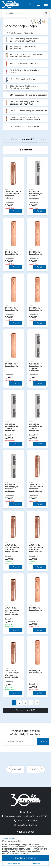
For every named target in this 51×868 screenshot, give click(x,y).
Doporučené (10, 139)
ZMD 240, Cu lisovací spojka (11, 253)
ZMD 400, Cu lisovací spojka (11, 309)
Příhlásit (43, 742)
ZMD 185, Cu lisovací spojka (35, 672)
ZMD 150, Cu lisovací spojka (35, 609)
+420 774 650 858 (27, 821)
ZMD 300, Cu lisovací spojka (35, 253)
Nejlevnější (28, 139)
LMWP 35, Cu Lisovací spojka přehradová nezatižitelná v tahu (36, 549)
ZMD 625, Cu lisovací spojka (11, 365)
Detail (16, 211)
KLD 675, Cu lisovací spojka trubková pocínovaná (11, 488)
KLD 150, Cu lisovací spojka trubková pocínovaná (35, 427)
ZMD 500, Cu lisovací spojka (35, 309)
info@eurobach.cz (27, 825)
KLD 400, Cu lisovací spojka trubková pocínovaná (35, 195)
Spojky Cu (29, 33)
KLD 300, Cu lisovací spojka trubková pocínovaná (35, 367)
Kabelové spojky (17, 33)
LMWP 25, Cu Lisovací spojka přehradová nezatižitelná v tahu (12, 549)
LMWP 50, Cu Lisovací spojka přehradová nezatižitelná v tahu (12, 612)
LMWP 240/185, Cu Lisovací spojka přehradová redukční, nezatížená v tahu (13, 196)
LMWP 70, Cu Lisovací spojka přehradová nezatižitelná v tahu (12, 675)
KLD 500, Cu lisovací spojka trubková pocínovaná (11, 427)
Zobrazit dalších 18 (26, 710)
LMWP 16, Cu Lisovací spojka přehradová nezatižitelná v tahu (36, 489)
